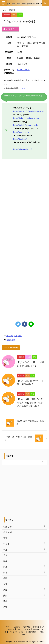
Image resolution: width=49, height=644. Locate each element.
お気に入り (10, 29)
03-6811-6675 (23, 70)
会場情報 (36, 626)
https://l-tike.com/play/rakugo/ (26, 118)
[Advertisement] (24, 239)
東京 (16, 336)
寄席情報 (27, 626)
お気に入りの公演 (24, 628)
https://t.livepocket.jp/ (22, 149)
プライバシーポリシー (17, 631)
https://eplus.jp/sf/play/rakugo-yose (28, 111)
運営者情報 (32, 631)
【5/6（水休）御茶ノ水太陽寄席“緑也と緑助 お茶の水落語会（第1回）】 (30, 402)
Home (8, 626)
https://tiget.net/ (20, 139)
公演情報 (10, 336)
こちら (23, 88)
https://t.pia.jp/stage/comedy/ (26, 125)
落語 (20, 336)
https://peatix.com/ (21, 132)
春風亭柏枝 (11, 340)
